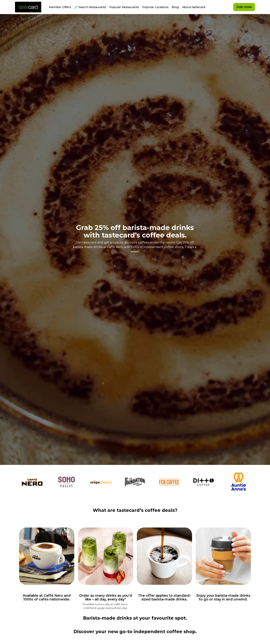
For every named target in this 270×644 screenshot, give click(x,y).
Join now (244, 8)
